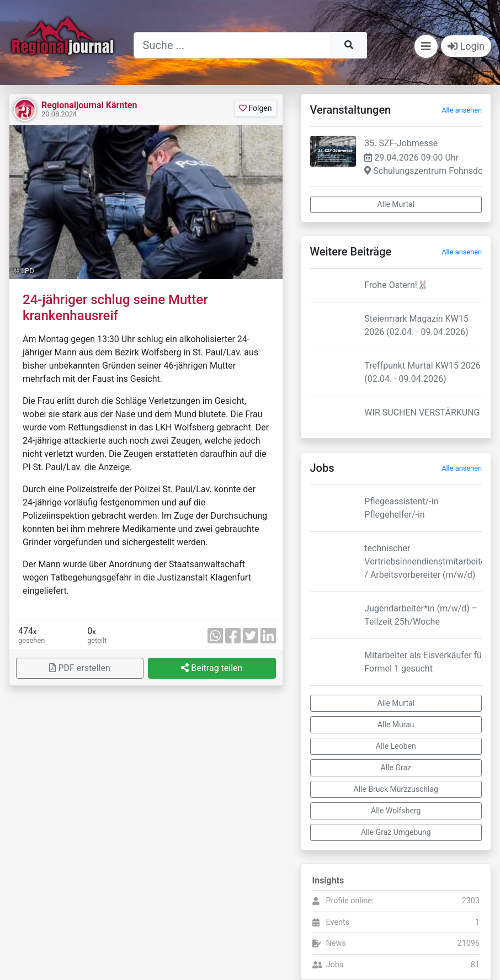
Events (338, 922)
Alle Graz (396, 768)
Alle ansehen (462, 110)
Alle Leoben (396, 746)
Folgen (255, 108)
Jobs (335, 965)
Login (466, 46)
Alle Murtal (396, 204)
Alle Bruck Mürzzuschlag (396, 789)
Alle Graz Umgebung (396, 832)
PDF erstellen (79, 668)
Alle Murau (396, 725)
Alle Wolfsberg (396, 811)
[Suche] (232, 45)
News (336, 943)
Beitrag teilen (212, 668)
